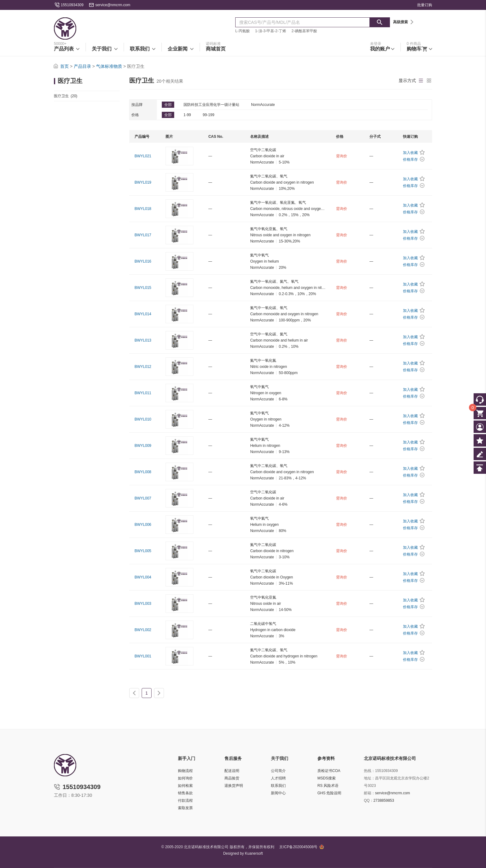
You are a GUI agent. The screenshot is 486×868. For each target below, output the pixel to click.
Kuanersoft (254, 853)
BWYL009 (143, 446)
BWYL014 (143, 314)
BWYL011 (143, 393)
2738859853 (384, 800)
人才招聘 (278, 778)
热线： (369, 771)
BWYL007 (143, 498)
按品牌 (137, 105)
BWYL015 (143, 288)
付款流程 (185, 800)
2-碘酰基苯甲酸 (304, 31)
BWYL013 (143, 340)
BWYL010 (143, 419)
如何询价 (185, 778)
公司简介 (278, 771)
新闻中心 (278, 793)
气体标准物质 (109, 66)
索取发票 (185, 808)
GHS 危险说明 (329, 793)
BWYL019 (143, 182)
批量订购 (425, 5)
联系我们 (278, 786)
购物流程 (185, 771)
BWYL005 (143, 551)
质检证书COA (329, 771)
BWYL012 (143, 367)
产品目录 (82, 66)
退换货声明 (234, 786)
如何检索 (185, 786)
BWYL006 (143, 525)
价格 (135, 115)
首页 (64, 66)
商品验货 (232, 778)
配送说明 (232, 771)
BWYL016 (143, 261)
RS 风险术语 (328, 786)
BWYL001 (143, 656)
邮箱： (369, 793)
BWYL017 (143, 235)
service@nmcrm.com (113, 5)
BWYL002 (143, 630)
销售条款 (185, 793)
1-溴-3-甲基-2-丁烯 (271, 31)
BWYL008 (143, 472)
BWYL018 (143, 209)
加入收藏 (410, 153)
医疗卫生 (66, 96)
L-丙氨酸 (243, 31)
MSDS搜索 (327, 778)
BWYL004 (143, 577)
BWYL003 (143, 604)
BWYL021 (143, 156)
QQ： (369, 800)
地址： (369, 778)
